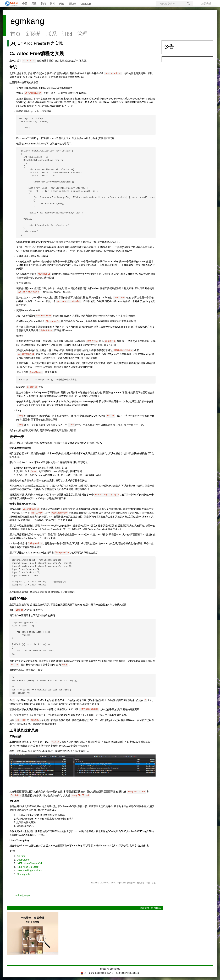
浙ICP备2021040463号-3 (127, 973)
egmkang (27, 21)
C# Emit (21, 856)
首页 (15, 34)
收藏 (148, 883)
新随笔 (34, 34)
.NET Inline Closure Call (30, 863)
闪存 (62, 4)
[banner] (10, 4)
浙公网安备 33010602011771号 (97, 973)
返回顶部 (156, 908)
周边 (34, 4)
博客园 (103, 969)
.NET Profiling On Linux (29, 871)
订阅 (67, 34)
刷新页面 (145, 908)
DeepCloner (23, 860)
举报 (153, 883)
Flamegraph (23, 874)
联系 (52, 34)
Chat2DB (86, 4)
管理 (82, 34)
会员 (25, 4)
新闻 (43, 4)
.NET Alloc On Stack (28, 867)
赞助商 (72, 4)
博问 (53, 4)
